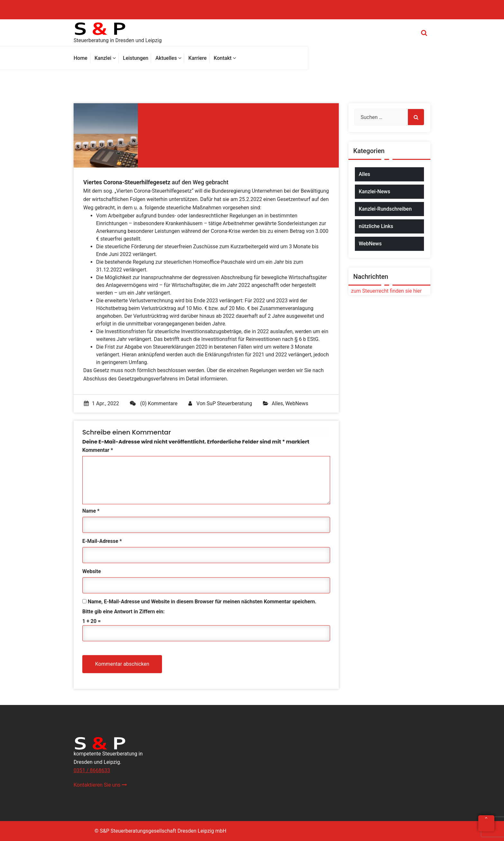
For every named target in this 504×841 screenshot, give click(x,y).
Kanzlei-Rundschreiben (385, 209)
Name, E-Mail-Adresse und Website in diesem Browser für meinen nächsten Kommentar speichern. (202, 602)
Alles (277, 403)
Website (92, 571)
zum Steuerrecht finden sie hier (385, 291)
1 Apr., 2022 (101, 403)
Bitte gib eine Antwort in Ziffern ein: (123, 612)
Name (91, 511)
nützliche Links (376, 226)
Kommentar (98, 450)
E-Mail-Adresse (102, 541)
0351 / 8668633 (92, 770)
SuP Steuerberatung (229, 403)
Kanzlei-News (374, 192)
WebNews (297, 403)
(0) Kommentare (154, 403)
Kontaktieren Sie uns (100, 785)
